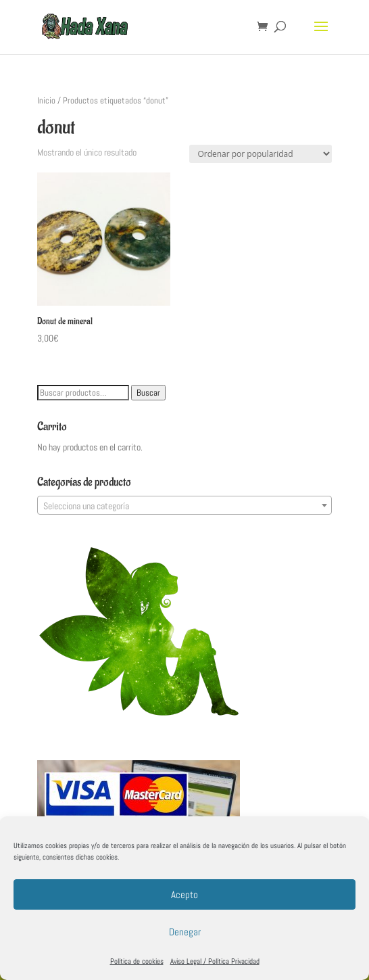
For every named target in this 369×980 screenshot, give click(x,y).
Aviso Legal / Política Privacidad (215, 961)
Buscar (148, 393)
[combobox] (185, 505)
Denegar (185, 932)
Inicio (46, 100)
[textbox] (185, 506)
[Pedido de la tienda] (261, 154)
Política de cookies (137, 961)
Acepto (184, 894)
